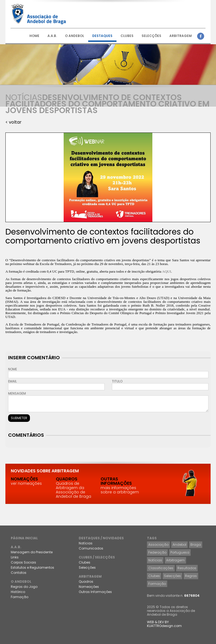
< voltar (13, 122)
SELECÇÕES (151, 36)
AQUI (167, 271)
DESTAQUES (102, 36)
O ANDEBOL (75, 36)
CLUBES (127, 36)
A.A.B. (52, 36)
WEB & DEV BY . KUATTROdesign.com (164, 624)
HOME (34, 36)
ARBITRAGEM (181, 36)
